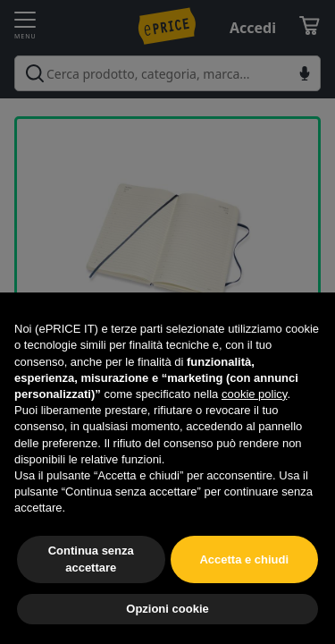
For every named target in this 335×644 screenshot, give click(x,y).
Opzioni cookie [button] (167, 609)
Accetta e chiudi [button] (244, 559)
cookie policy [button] (254, 394)
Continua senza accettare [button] (91, 559)
